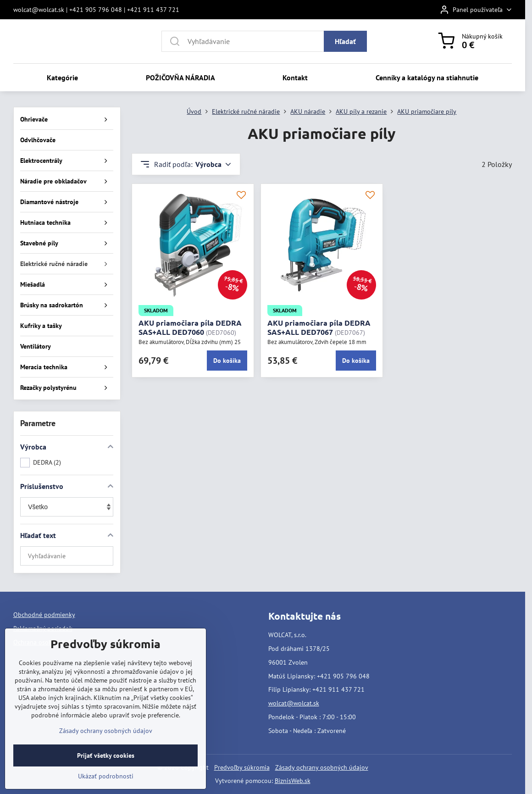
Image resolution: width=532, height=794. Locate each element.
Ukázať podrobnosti (106, 788)
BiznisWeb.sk (293, 781)
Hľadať (345, 41)
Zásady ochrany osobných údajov (322, 767)
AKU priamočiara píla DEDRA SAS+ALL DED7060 (190, 327)
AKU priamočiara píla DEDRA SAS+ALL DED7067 (319, 327)
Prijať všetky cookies (106, 768)
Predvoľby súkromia (242, 767)
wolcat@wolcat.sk (294, 703)
